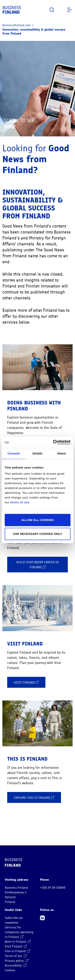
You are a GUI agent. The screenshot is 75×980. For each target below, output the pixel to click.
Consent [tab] (13, 453)
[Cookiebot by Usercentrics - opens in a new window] (53, 442)
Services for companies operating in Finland (19, 932)
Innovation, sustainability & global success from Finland (34, 31)
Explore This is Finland (34, 798)
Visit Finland (26, 682)
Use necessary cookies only (37, 534)
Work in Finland (18, 942)
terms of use (20, 502)
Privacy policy (17, 961)
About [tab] (61, 453)
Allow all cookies (37, 520)
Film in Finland (17, 951)
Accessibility (16, 966)
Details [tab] (38, 453)
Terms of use (16, 956)
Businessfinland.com (16, 25)
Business (12, 10)
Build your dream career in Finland (38, 565)
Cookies (10, 970)
